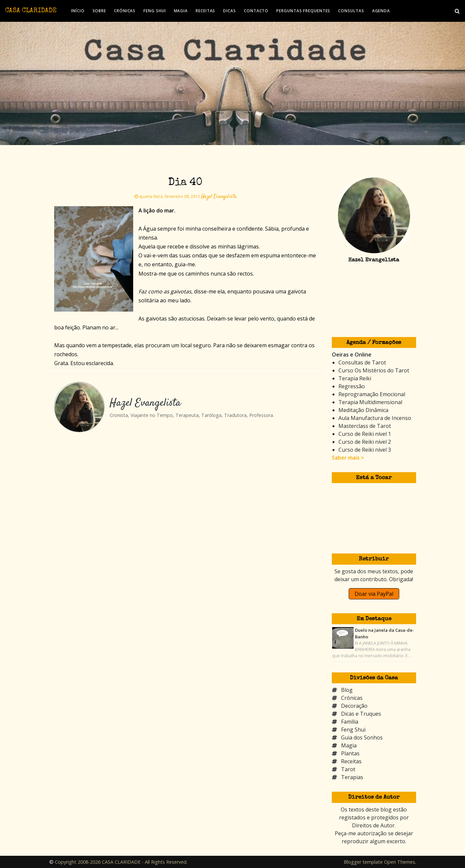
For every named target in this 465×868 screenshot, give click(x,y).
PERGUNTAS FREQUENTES (303, 11)
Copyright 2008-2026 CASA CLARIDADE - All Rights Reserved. (121, 862)
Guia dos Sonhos (362, 737)
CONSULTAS (351, 11)
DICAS (230, 11)
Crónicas (352, 698)
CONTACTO (256, 11)
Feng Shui (353, 730)
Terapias (352, 777)
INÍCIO (78, 11)
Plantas (350, 753)
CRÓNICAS (125, 11)
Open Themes (400, 862)
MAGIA (181, 11)
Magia (349, 745)
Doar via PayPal (374, 594)
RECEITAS (205, 11)
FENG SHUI (155, 11)
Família (350, 722)
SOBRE (99, 11)
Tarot (348, 769)
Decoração (354, 706)
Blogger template (363, 862)
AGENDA (381, 11)
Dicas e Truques (361, 714)
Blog (347, 690)
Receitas (351, 761)
